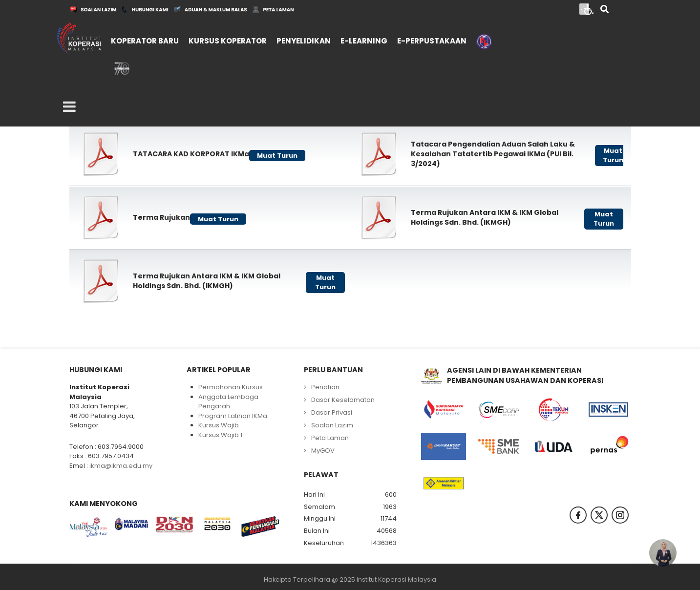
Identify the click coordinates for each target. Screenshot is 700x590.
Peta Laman (330, 438)
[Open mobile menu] (69, 107)
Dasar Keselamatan (343, 400)
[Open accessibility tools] (589, 9)
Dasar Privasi (332, 412)
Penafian (325, 387)
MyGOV (323, 451)
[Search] (605, 10)
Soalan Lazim (332, 425)
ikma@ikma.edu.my (121, 466)
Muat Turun (277, 156)
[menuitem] (145, 40)
